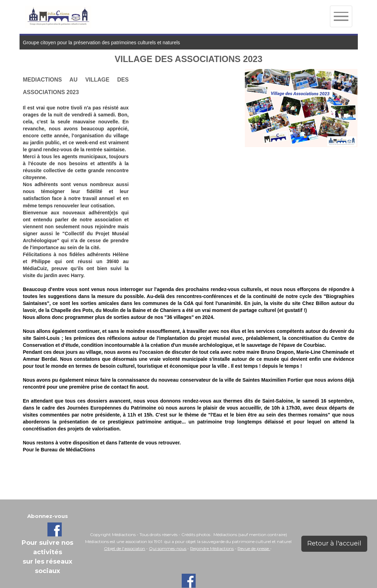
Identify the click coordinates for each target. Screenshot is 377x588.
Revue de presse (254, 548)
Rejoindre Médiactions (212, 548)
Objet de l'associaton (125, 548)
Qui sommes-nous (168, 548)
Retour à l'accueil (334, 543)
